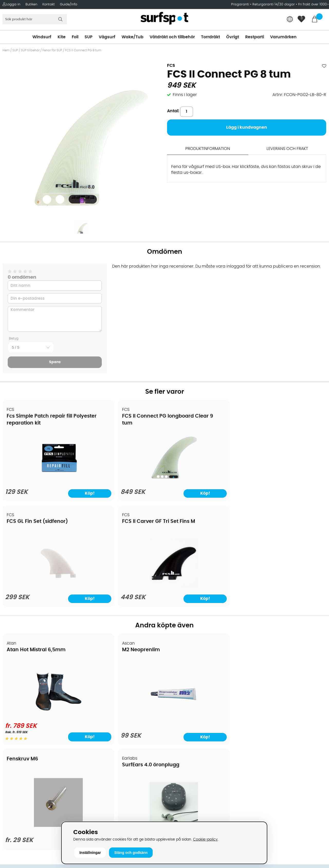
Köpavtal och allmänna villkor (35, 681)
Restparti (255, 37)
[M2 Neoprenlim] (124, 613)
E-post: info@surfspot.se (112, 820)
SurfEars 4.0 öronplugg (281, 545)
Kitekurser (15, 743)
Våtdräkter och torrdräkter (194, 712)
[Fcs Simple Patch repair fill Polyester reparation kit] (42, 481)
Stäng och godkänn (131, 853)
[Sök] (35, 19)
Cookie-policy (205, 839)
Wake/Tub (132, 37)
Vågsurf (107, 37)
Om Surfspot (18, 674)
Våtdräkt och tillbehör (172, 37)
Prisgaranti (241, 4)
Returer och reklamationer (32, 712)
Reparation (16, 735)
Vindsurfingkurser (23, 751)
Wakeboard (179, 697)
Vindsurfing (178, 674)
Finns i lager (185, 95)
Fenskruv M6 (187, 539)
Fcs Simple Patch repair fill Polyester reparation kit (36, 423)
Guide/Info (68, 4)
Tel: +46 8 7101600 (104, 812)
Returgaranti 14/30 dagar (274, 4)
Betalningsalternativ (26, 689)
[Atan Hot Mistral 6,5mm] (42, 610)
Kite (62, 37)
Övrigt (233, 37)
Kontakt (49, 4)
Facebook (258, 775)
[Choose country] (290, 20)
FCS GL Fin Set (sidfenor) (202, 416)
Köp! (63, 631)
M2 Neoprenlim (108, 545)
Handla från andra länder (31, 704)
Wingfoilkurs (17, 758)
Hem (6, 50)
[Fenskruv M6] (205, 609)
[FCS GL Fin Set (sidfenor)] (205, 481)
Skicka (314, 714)
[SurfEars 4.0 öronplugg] (287, 613)
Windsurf (42, 37)
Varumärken (283, 37)
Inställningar (90, 853)
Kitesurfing (177, 681)
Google (255, 750)
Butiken (31, 4)
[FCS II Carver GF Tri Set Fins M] (287, 481)
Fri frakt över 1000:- (314, 4)
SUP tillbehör (30, 50)
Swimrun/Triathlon (185, 720)
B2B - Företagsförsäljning (31, 720)
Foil (75, 37)
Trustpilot (257, 801)
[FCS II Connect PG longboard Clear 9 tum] (124, 481)
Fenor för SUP (52, 50)
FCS (171, 65)
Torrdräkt (211, 37)
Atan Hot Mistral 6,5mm (36, 545)
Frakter (12, 697)
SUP (89, 37)
